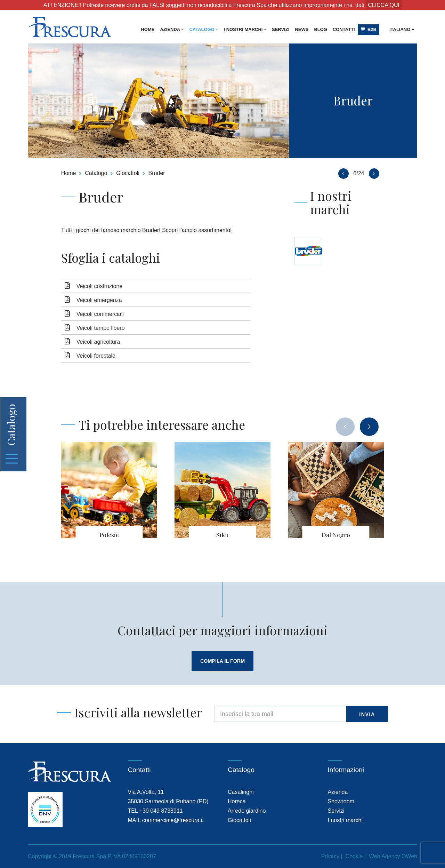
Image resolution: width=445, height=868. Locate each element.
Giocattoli (128, 173)
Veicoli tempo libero (101, 328)
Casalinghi (241, 792)
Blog (321, 29)
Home (148, 29)
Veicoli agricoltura (98, 342)
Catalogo (204, 29)
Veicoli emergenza (99, 300)
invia (367, 715)
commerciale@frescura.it (173, 820)
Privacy (330, 856)
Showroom (341, 801)
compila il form (222, 661)
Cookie (354, 856)
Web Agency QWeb (393, 856)
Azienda (172, 29)
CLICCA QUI (384, 5)
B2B (369, 29)
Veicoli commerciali (100, 314)
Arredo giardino (247, 811)
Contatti (344, 29)
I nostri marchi (245, 29)
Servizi (281, 29)
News (302, 29)
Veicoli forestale (96, 356)
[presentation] (345, 427)
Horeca (237, 801)
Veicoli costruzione (100, 286)
